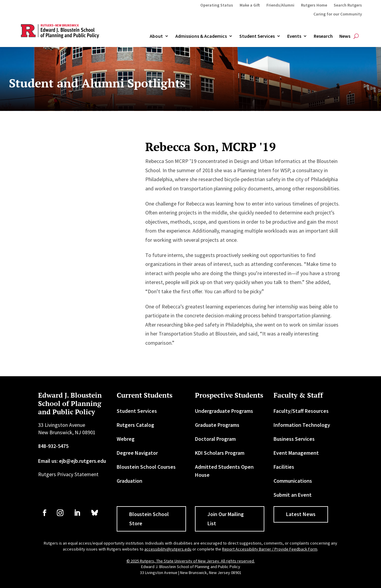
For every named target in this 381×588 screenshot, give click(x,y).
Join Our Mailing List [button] (226, 519)
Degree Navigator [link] (137, 453)
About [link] (156, 36)
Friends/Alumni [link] (280, 5)
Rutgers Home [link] (314, 5)
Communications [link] (293, 481)
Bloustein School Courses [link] (146, 467)
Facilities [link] (284, 467)
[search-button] (356, 36)
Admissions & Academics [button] (201, 36)
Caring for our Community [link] (338, 14)
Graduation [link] (129, 481)
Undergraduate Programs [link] (224, 411)
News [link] (345, 36)
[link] (45, 513)
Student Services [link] (257, 36)
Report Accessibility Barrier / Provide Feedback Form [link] (270, 549)
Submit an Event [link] (293, 495)
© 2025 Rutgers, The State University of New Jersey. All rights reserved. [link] (191, 561)
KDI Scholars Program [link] (220, 453)
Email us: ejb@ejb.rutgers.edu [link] (72, 461)
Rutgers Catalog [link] (135, 425)
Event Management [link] (296, 453)
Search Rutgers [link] (348, 5)
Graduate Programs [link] (217, 425)
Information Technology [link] (302, 425)
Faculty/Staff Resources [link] (301, 411)
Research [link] (323, 36)
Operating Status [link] (217, 5)
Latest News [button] (301, 514)
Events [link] (294, 36)
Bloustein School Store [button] (149, 519)
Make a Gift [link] (250, 5)
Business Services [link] (294, 439)
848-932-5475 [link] (53, 446)
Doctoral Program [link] (215, 439)
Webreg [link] (126, 439)
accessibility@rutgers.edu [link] (168, 549)
